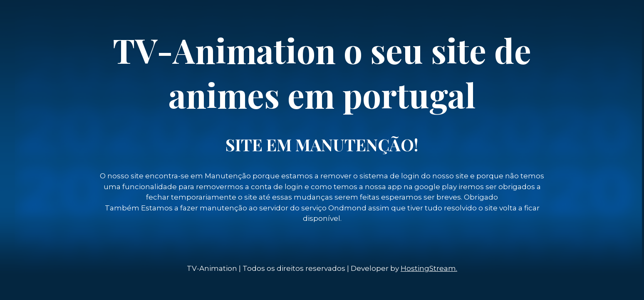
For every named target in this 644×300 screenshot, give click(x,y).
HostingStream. (429, 268)
